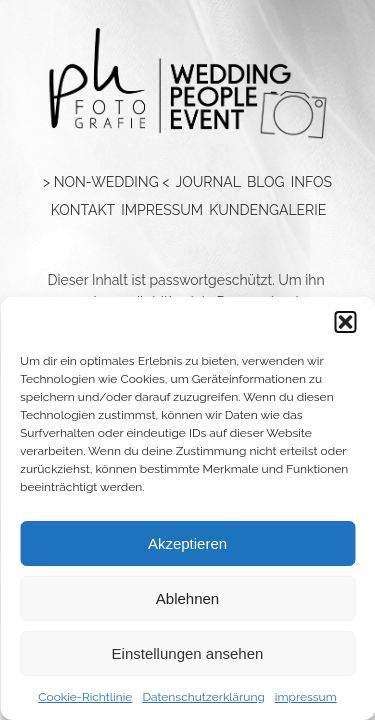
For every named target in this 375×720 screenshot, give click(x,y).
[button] (345, 322)
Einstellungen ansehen (188, 653)
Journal (207, 182)
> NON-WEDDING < (106, 182)
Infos (311, 182)
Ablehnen (187, 598)
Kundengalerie (267, 210)
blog (266, 182)
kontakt (83, 210)
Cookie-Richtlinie (85, 697)
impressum (306, 697)
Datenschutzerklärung (203, 697)
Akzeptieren (187, 543)
